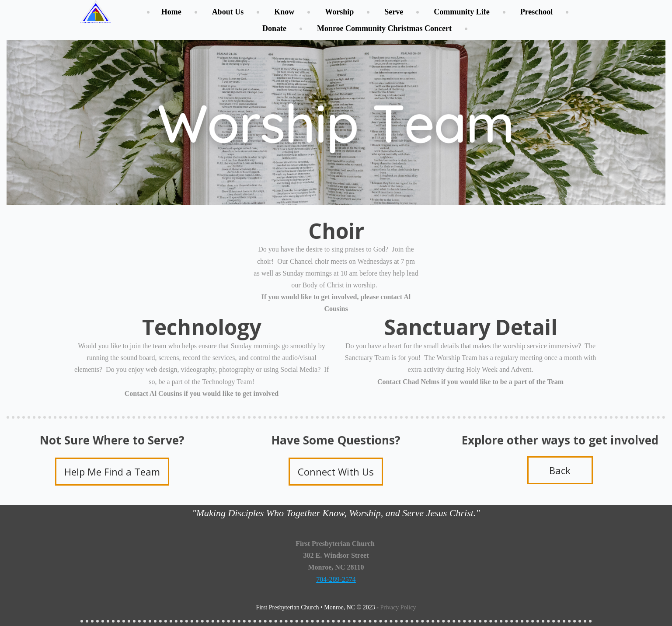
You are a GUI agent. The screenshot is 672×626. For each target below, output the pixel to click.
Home (171, 12)
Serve (394, 12)
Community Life (462, 12)
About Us (228, 12)
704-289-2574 (336, 579)
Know (284, 12)
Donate (274, 28)
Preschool (537, 12)
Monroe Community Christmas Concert (384, 28)
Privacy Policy (398, 607)
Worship (339, 12)
